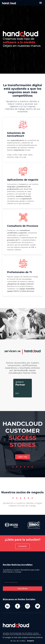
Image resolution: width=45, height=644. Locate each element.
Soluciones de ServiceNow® (16, 134)
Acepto (30, 641)
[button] (40, 3)
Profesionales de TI (19, 272)
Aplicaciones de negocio (23, 180)
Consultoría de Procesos (23, 226)
